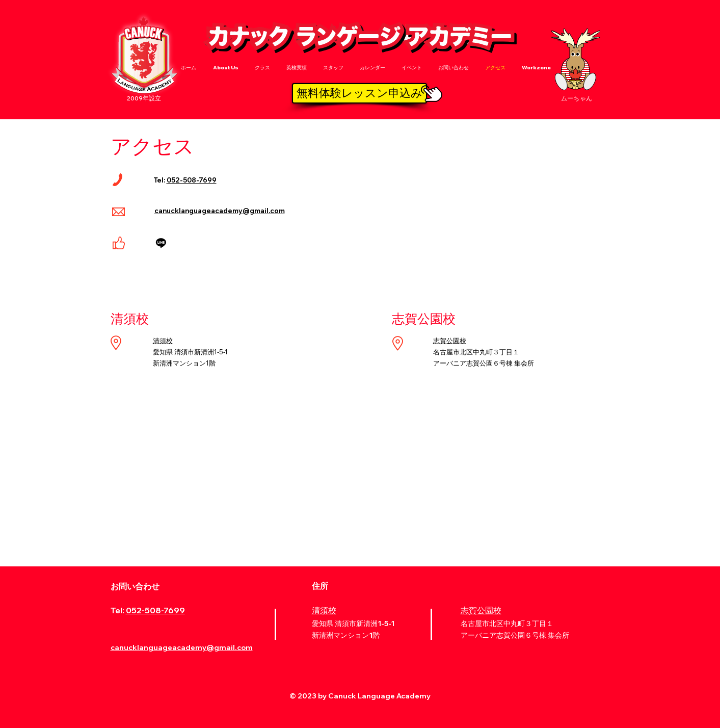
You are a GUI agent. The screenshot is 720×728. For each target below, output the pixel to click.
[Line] (161, 243)
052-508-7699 (192, 180)
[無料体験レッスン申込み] (359, 93)
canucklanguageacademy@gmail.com (220, 211)
